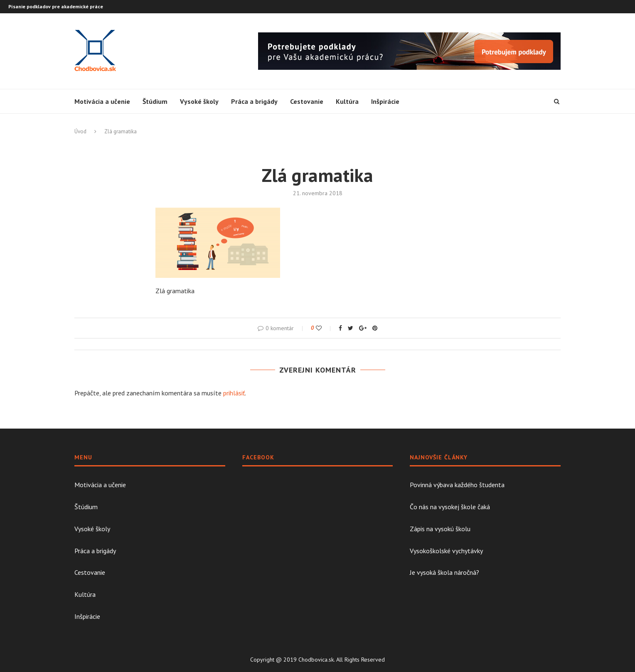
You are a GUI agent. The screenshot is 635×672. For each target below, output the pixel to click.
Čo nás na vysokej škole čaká (450, 507)
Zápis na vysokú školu (440, 529)
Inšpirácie (385, 101)
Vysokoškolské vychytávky (446, 551)
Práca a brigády (254, 101)
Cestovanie (307, 101)
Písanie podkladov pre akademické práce (56, 6)
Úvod (80, 131)
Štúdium (155, 101)
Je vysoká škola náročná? (444, 572)
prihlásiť (234, 393)
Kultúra (347, 101)
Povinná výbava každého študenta (457, 485)
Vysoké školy (199, 101)
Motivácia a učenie (102, 101)
